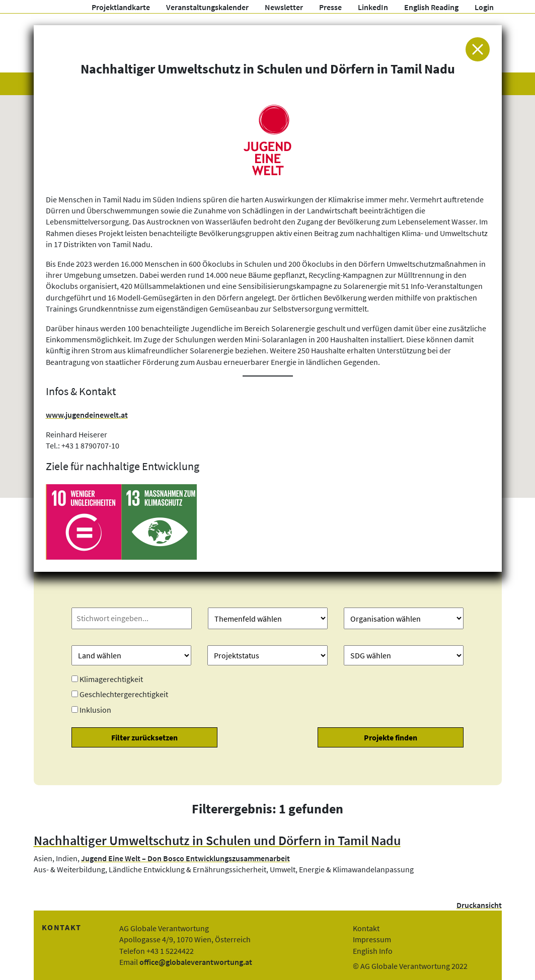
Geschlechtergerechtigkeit (124, 694)
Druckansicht (479, 905)
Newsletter (284, 7)
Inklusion (95, 710)
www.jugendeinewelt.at (87, 415)
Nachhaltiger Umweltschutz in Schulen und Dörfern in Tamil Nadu (217, 841)
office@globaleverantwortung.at (196, 962)
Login (484, 7)
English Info (373, 951)
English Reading (431, 7)
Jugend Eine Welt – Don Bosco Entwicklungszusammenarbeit (185, 858)
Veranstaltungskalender (207, 7)
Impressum (372, 939)
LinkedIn (373, 7)
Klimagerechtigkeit (111, 679)
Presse (330, 7)
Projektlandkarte (121, 7)
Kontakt (366, 928)
